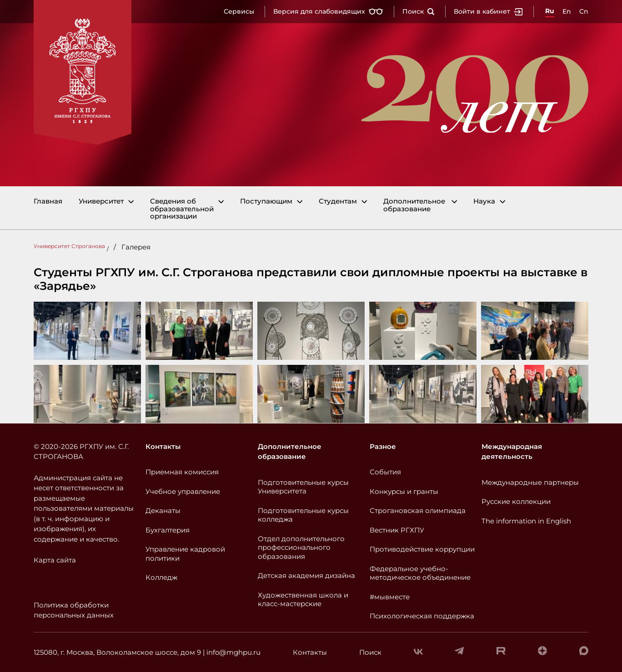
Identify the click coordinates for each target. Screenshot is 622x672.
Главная (48, 202)
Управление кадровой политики (185, 554)
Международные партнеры (530, 482)
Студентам (338, 202)
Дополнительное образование (414, 205)
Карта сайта (55, 560)
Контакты (163, 446)
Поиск (419, 11)
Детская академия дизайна (306, 575)
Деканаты (163, 510)
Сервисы (239, 11)
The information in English (526, 521)
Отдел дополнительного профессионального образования (301, 548)
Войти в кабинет (488, 11)
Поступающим (266, 202)
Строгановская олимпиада (418, 510)
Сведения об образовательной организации (182, 209)
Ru (550, 11)
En (567, 11)
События (385, 472)
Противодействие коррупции (422, 549)
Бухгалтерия (168, 530)
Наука (484, 202)
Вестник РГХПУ (397, 530)
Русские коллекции (516, 501)
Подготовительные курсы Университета (303, 487)
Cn (584, 11)
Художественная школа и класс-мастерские (303, 600)
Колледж (161, 577)
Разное (383, 446)
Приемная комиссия (182, 472)
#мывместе (390, 597)
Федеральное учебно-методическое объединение (420, 573)
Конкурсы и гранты (404, 491)
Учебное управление (183, 491)
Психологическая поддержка (422, 616)
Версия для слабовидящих (328, 11)
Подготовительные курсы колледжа (303, 515)
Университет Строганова (69, 246)
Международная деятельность (512, 452)
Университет (101, 202)
